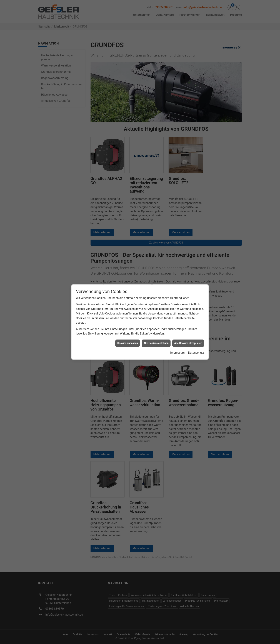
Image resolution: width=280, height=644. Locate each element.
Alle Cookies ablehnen (156, 318)
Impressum (177, 327)
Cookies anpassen (128, 318)
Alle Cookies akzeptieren (188, 318)
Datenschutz (196, 327)
